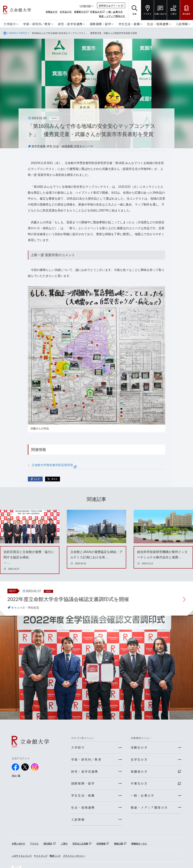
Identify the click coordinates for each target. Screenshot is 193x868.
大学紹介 (10, 24)
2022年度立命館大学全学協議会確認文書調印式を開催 (70, 599)
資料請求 (48, 845)
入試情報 (182, 24)
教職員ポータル (139, 845)
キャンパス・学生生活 (26, 608)
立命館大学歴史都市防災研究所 (54, 465)
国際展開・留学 (100, 24)
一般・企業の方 (115, 12)
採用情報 (101, 845)
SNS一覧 (16, 776)
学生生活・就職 (129, 24)
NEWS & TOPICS (18, 33)
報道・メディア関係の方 (112, 16)
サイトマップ (41, 858)
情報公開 (118, 845)
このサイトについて (22, 858)
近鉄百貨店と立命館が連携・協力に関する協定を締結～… (29, 557)
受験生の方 (52, 12)
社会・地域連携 (158, 24)
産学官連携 (39, 146)
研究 (50, 146)
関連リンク (55, 858)
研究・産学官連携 (70, 24)
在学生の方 (66, 12)
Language (85, 5)
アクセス (34, 845)
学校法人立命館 (80, 845)
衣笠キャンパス (87, 146)
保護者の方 (80, 12)
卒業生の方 (96, 12)
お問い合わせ (18, 845)
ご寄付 (64, 845)
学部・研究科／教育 (37, 24)
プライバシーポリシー (74, 858)
